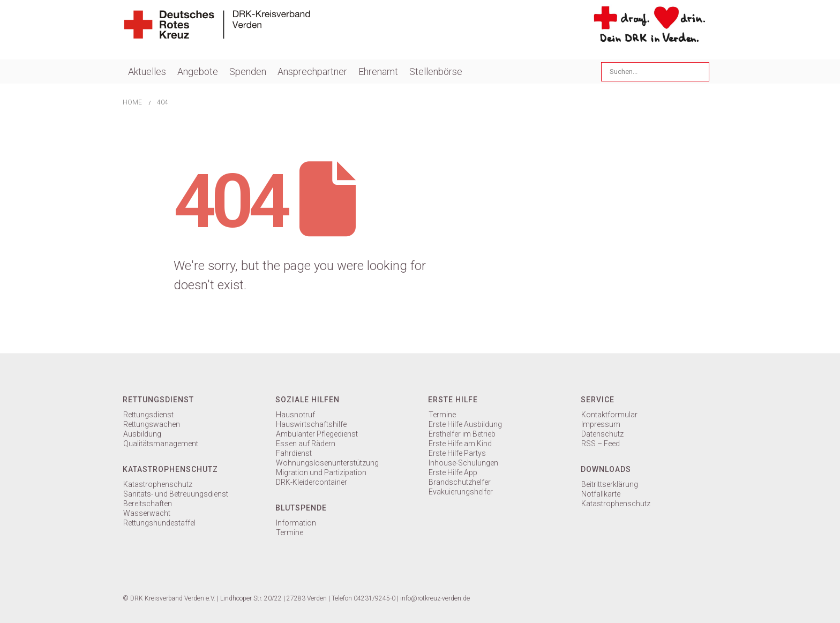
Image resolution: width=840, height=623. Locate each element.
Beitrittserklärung (610, 484)
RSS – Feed (601, 444)
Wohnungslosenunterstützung (327, 463)
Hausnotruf (295, 415)
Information (296, 523)
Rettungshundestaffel (159, 523)
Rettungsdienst (148, 415)
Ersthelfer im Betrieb (462, 434)
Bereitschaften (148, 504)
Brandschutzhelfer (460, 482)
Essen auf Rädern (306, 444)
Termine (290, 532)
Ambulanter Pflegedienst (317, 434)
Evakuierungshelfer (461, 492)
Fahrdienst (294, 453)
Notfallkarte (601, 494)
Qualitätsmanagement (161, 444)
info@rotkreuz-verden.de (435, 598)
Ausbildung (142, 434)
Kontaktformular (609, 415)
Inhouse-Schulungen (463, 463)
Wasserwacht (147, 513)
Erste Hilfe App (453, 472)
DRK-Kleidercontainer (312, 482)
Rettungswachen (152, 424)
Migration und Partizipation (321, 472)
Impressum (601, 424)
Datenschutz (602, 434)
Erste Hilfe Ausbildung (465, 424)
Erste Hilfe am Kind (460, 444)
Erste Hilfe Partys (457, 453)
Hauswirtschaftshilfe (311, 424)
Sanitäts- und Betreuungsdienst (176, 494)
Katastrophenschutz (158, 484)
